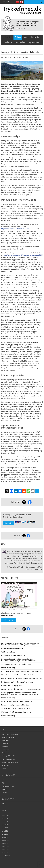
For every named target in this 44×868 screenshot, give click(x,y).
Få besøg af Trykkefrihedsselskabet (12, 756)
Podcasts (35, 37)
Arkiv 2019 (5, 837)
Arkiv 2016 (5, 846)
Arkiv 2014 (5, 853)
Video (26, 37)
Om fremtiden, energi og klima (12, 686)
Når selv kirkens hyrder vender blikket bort (16, 705)
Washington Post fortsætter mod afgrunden (16, 712)
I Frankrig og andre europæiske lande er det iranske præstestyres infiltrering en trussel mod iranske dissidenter (21, 693)
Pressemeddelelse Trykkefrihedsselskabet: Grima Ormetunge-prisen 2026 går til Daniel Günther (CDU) (19, 660)
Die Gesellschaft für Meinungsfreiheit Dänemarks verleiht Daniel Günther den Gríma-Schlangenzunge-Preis (21, 644)
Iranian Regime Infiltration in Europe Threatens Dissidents (21, 689)
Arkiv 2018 (5, 840)
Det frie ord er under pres (10, 762)
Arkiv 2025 (5, 819)
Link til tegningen (7, 615)
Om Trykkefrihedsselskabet (10, 734)
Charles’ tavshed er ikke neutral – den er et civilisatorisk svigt (22, 678)
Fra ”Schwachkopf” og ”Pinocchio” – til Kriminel (17, 682)
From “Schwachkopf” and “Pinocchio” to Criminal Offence (21, 671)
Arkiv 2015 (5, 850)
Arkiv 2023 (5, 825)
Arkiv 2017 (5, 843)
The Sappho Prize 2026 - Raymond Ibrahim (16, 664)
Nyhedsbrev (34, 42)
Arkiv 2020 (5, 834)
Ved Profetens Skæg (8, 652)
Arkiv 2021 (5, 831)
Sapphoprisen (6, 750)
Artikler (18, 37)
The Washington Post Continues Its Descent (16, 709)
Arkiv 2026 (5, 816)
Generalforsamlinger (8, 737)
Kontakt (4, 768)
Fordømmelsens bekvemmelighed (13, 656)
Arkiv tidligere (6, 856)
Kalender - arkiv (7, 804)
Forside (9, 37)
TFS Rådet (5, 744)
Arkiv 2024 (5, 822)
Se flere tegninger (9, 620)
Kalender (9, 42)
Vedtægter (5, 747)
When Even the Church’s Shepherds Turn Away (17, 701)
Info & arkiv (6, 2)
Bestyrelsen (5, 741)
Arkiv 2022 (5, 828)
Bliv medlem (21, 42)
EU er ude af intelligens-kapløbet (12, 648)
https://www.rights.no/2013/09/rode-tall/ (15, 229)
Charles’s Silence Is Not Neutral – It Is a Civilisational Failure (21, 675)
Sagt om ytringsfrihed (8, 759)
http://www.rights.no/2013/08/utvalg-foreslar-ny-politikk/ (23, 255)
